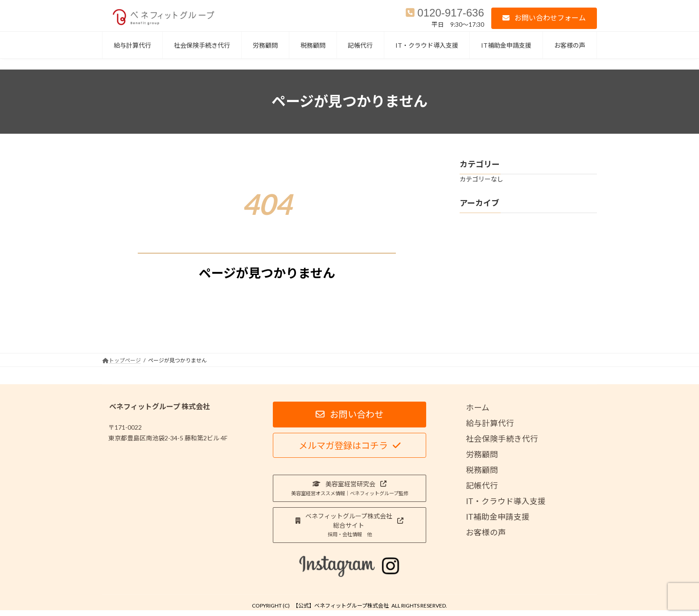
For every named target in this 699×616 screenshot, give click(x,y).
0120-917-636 (450, 13)
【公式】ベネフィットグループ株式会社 (341, 606)
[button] (544, 18)
